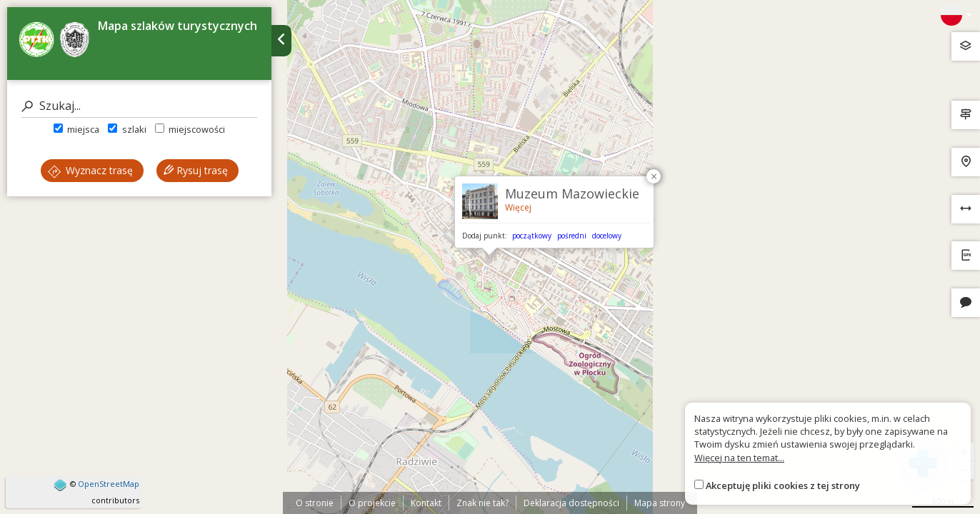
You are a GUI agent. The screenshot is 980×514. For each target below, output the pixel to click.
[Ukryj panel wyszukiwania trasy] (281, 41)
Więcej (518, 207)
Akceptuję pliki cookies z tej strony (783, 485)
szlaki (127, 129)
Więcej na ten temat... (739, 458)
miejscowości (190, 129)
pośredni (572, 236)
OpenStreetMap (109, 484)
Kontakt (426, 503)
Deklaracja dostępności (571, 503)
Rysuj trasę (196, 170)
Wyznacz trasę (90, 170)
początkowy (532, 236)
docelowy (607, 236)
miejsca (76, 129)
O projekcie (372, 503)
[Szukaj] (139, 106)
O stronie (315, 503)
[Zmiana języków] (956, 15)
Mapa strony (660, 503)
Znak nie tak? (482, 503)
